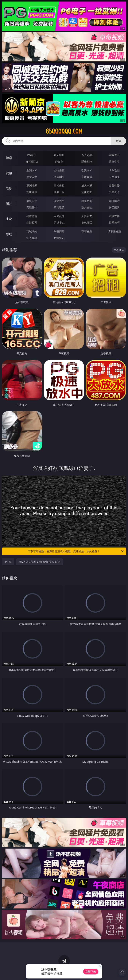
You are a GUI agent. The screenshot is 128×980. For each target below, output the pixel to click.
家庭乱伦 (59, 216)
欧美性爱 (114, 186)
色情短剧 (59, 238)
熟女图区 (87, 207)
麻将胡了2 (32, 161)
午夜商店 (59, 231)
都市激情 (32, 216)
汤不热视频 (114, 231)
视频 (9, 173)
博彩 (9, 158)
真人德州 (59, 155)
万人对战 (87, 155)
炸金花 (59, 161)
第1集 (8, 562)
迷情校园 (32, 223)
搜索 (118, 141)
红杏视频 (32, 238)
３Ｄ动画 (114, 170)
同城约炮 (32, 231)
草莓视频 (87, 231)
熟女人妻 (32, 177)
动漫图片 (114, 201)
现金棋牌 (87, 161)
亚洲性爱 (32, 186)
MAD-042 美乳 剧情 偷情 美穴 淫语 (39, 562)
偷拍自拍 (59, 186)
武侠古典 (114, 216)
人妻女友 (87, 216)
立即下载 (91, 972)
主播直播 (87, 177)
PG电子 (32, 155)
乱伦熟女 (87, 192)
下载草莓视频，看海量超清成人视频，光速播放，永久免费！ (76, 551)
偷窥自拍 (32, 201)
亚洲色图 (59, 201)
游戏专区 (114, 155)
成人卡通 (87, 186)
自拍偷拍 (59, 170)
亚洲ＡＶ (32, 170)
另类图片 (114, 207)
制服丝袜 (32, 192)
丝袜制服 (59, 177)
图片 (9, 204)
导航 (9, 234)
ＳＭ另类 (114, 177)
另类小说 (59, 223)
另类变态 (114, 192)
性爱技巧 (114, 223)
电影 (9, 188)
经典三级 (59, 192)
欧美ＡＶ (87, 170)
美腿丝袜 (32, 207)
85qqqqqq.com (64, 131)
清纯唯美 (59, 207)
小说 (9, 219)
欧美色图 (87, 201)
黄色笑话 (87, 223)
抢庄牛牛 (114, 161)
